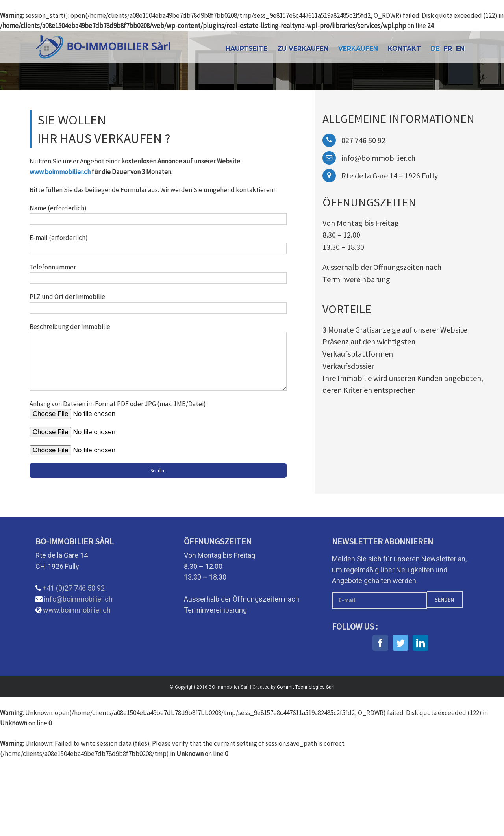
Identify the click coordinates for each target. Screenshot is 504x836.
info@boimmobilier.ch (78, 599)
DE (435, 49)
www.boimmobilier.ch (60, 172)
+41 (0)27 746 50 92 (74, 588)
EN (460, 49)
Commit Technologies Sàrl (306, 687)
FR (448, 49)
